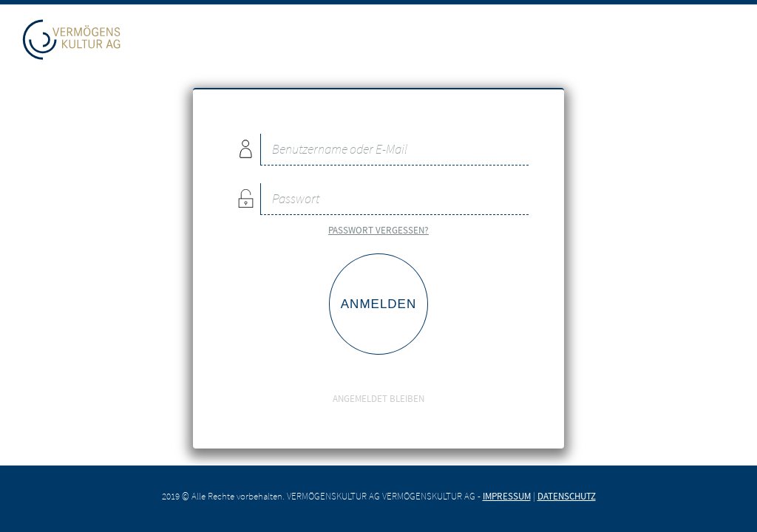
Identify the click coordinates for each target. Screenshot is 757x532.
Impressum (507, 496)
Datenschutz (567, 496)
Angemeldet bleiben (378, 388)
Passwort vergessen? (378, 230)
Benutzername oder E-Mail (245, 149)
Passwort (245, 198)
